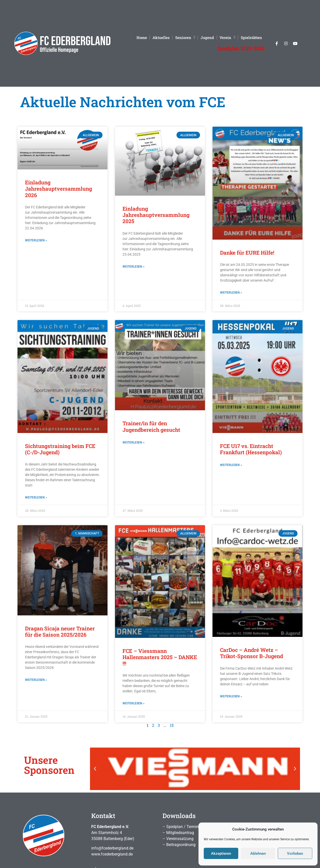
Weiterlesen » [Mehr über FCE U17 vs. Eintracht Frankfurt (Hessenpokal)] (231, 465)
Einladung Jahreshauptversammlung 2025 (156, 215)
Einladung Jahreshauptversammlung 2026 (58, 189)
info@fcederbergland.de (112, 848)
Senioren (185, 37)
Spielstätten (251, 37)
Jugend (207, 37)
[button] (95, 769)
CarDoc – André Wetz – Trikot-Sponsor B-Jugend (251, 653)
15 (172, 725)
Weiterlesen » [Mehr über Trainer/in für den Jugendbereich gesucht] (133, 442)
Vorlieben (295, 854)
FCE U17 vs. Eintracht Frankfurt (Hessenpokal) (251, 449)
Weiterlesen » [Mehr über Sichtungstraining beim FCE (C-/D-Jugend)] (36, 497)
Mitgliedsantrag (180, 833)
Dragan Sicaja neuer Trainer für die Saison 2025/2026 (60, 632)
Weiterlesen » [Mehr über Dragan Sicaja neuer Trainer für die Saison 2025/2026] (36, 680)
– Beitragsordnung (179, 845)
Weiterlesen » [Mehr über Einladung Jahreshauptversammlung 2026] (36, 240)
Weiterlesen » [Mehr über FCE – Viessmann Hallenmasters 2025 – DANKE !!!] (133, 703)
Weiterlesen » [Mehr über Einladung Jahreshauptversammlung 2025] (133, 267)
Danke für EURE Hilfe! (247, 253)
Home (142, 37)
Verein (227, 37)
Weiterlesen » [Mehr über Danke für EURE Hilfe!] (231, 293)
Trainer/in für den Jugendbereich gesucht (151, 426)
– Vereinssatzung (178, 839)
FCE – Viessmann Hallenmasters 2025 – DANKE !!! (160, 657)
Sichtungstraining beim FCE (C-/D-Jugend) (60, 449)
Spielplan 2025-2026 (241, 48)
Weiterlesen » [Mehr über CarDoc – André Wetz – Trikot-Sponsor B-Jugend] (231, 696)
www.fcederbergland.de (112, 854)
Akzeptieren (221, 854)
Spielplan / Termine (183, 827)
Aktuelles (161, 37)
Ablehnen (258, 854)
